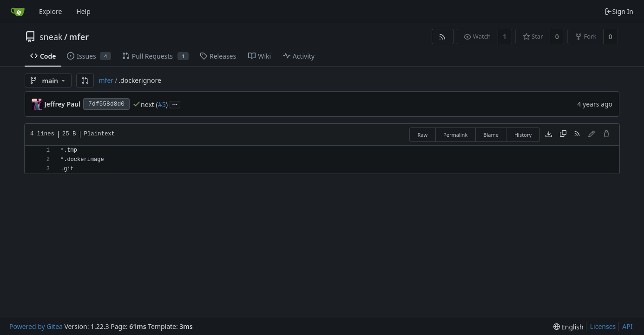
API (627, 326)
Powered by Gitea (36, 326)
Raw (422, 135)
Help (83, 11)
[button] (85, 80)
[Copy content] (563, 134)
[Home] (18, 12)
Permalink (455, 135)
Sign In (619, 11)
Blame (491, 135)
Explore (50, 11)
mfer (79, 37)
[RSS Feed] (443, 37)
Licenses (603, 326)
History (523, 135)
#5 (162, 104)
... (175, 104)
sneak (51, 37)
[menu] (568, 327)
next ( (149, 104)
